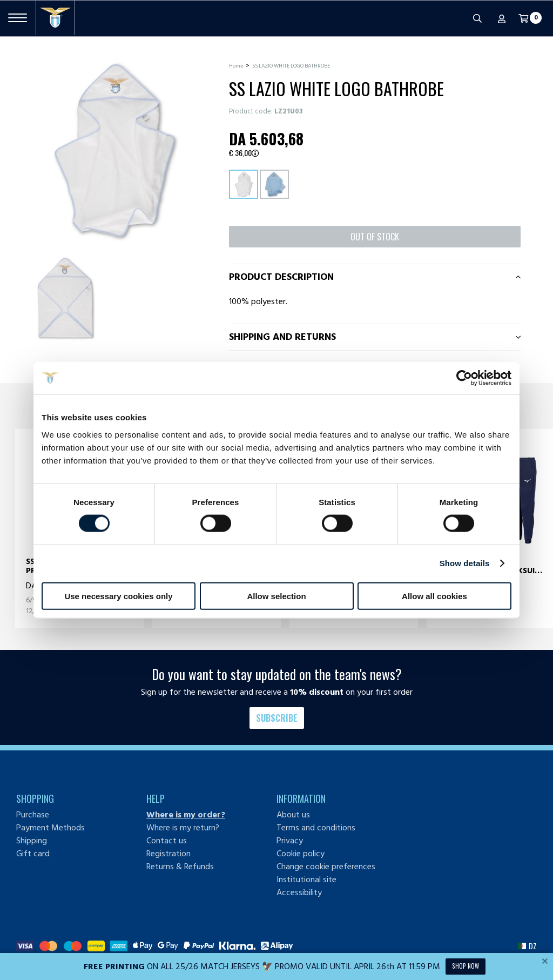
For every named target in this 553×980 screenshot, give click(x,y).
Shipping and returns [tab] (282, 337)
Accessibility (299, 892)
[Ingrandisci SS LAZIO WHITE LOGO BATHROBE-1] (65, 298)
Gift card (33, 854)
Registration (168, 854)
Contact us (167, 841)
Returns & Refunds (180, 867)
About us (293, 815)
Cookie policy (301, 854)
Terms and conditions (316, 828)
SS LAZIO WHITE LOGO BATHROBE (291, 66)
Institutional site (306, 880)
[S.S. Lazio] (55, 18)
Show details (465, 563)
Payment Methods (50, 828)
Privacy (290, 841)
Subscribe (277, 718)
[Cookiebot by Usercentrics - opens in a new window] (464, 378)
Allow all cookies (434, 596)
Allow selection (276, 596)
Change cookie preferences (326, 867)
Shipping (32, 841)
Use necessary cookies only (118, 596)
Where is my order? (186, 815)
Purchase (33, 815)
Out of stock (375, 237)
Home (236, 66)
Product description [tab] (281, 277)
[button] (527, 946)
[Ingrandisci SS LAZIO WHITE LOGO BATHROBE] (114, 150)
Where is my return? (183, 828)
